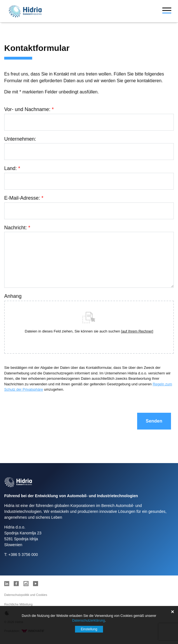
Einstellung (89, 629)
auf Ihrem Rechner (137, 331)
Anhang (13, 296)
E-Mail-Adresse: (24, 198)
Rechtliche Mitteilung (18, 604)
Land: (12, 168)
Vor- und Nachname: (29, 109)
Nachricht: (17, 228)
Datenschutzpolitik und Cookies (26, 595)
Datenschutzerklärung (89, 621)
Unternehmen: (20, 139)
